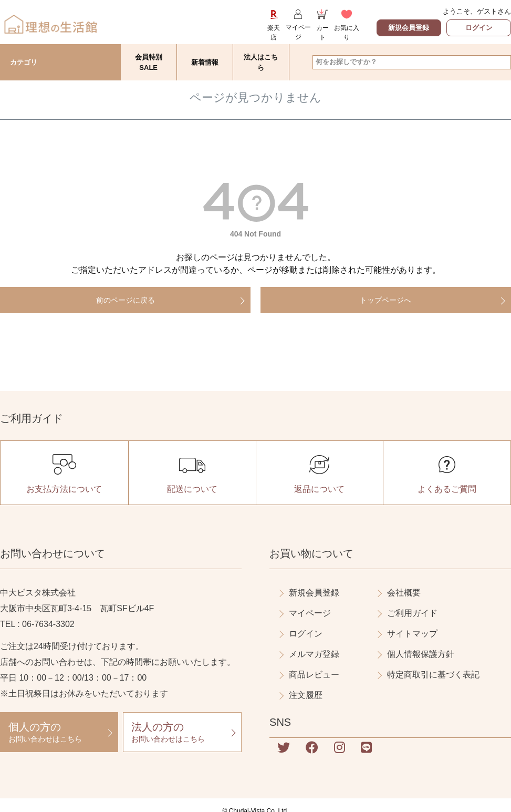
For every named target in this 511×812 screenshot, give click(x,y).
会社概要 (404, 593)
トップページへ (385, 300)
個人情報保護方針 (421, 654)
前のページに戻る (126, 300)
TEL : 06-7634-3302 (37, 624)
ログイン (479, 28)
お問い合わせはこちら (59, 732)
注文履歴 (306, 695)
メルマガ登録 (314, 654)
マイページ (310, 613)
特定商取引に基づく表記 (433, 675)
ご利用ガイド (412, 613)
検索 (502, 62)
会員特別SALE (149, 62)
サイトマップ (412, 634)
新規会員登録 (409, 28)
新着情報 (205, 62)
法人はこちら (261, 62)
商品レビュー (314, 675)
